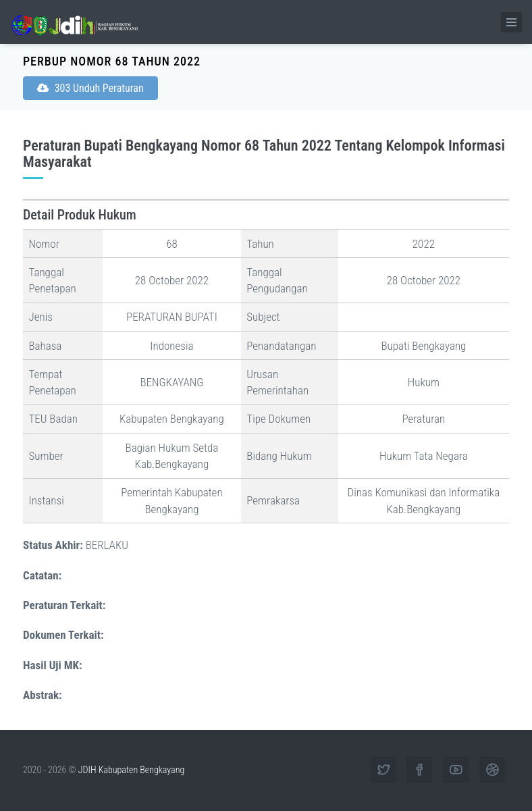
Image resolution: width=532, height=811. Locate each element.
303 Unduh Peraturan (90, 88)
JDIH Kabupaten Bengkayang (131, 770)
